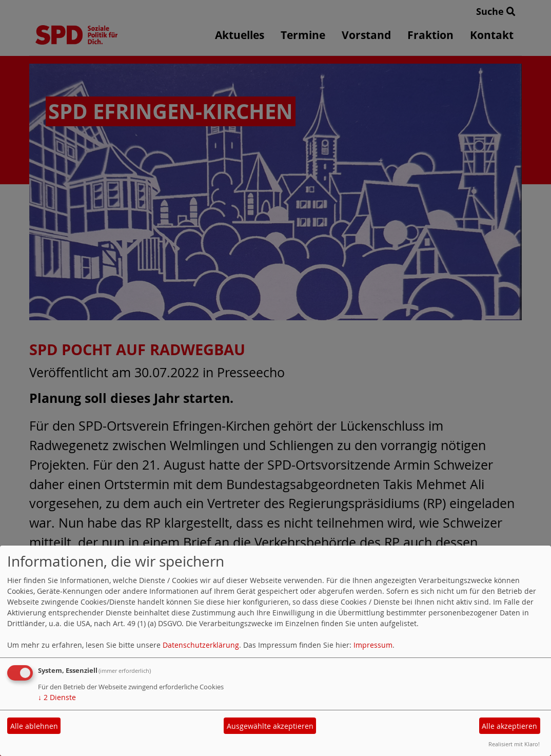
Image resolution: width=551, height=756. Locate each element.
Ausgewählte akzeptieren (270, 726)
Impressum (373, 645)
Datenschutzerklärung (201, 645)
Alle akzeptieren (509, 726)
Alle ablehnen (34, 726)
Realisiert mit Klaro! (514, 744)
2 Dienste (57, 697)
